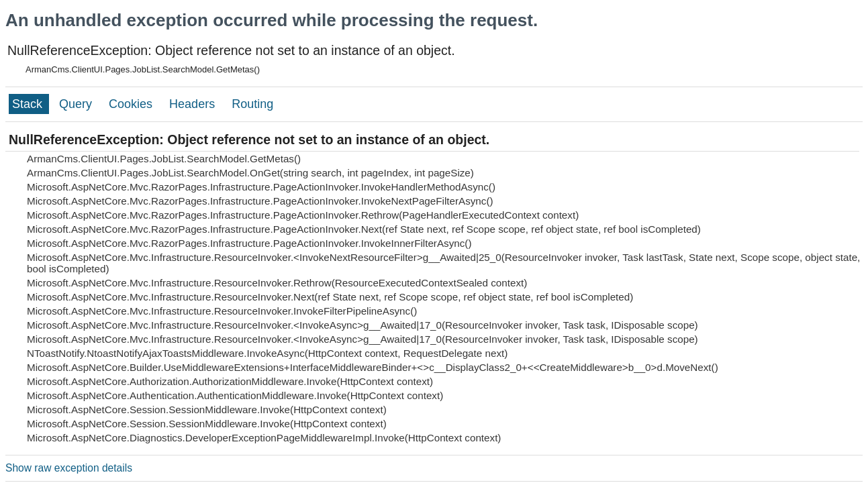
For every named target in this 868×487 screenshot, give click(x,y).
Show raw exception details (69, 468)
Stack (29, 104)
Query (77, 104)
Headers (194, 104)
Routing (252, 104)
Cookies (132, 104)
